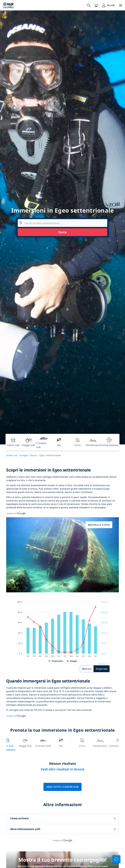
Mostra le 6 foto (99, 525)
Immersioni (100, 742)
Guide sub (12, 455)
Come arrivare (19, 818)
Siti (61, 742)
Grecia (34, 455)
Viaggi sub (25, 742)
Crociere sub (43, 742)
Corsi (82, 742)
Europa (24, 455)
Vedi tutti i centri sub (62, 787)
